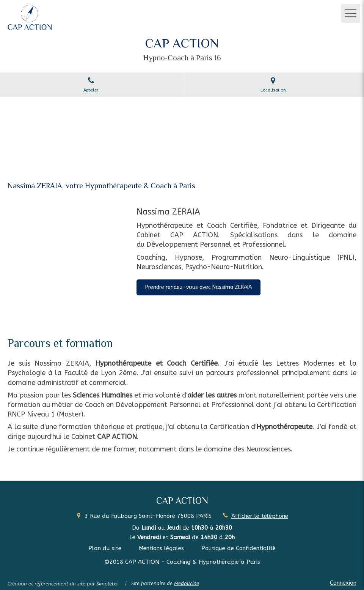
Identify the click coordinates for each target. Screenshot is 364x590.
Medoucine (187, 583)
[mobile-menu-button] (351, 13)
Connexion (343, 583)
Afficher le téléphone (260, 516)
